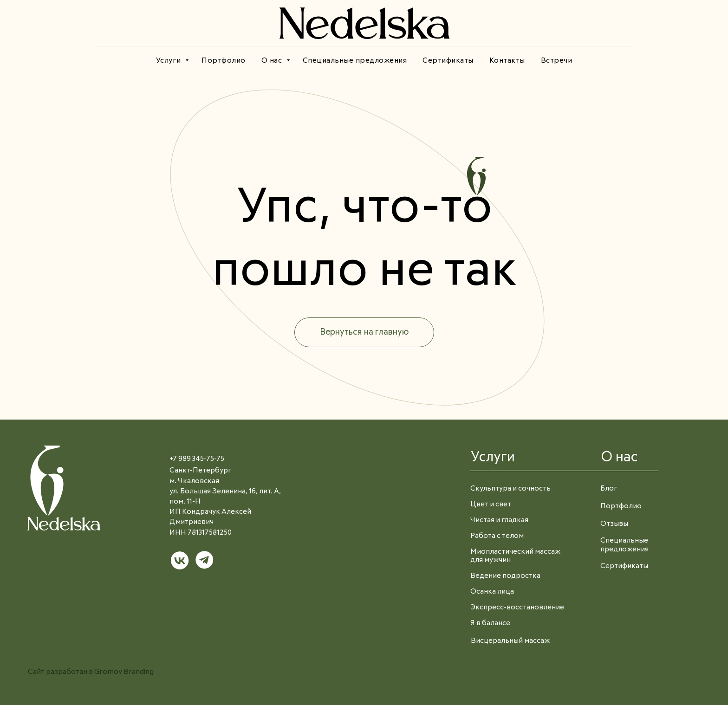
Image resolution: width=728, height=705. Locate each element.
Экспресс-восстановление (517, 607)
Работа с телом (497, 536)
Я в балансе (490, 623)
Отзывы (614, 524)
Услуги (170, 60)
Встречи (557, 60)
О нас (273, 60)
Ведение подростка (505, 576)
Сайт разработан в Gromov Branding (91, 672)
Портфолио (224, 60)
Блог (609, 488)
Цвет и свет (491, 504)
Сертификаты (448, 60)
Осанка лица (492, 592)
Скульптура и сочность (510, 488)
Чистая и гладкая (499, 520)
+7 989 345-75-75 (197, 459)
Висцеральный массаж (510, 641)
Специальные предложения (355, 60)
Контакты (507, 60)
